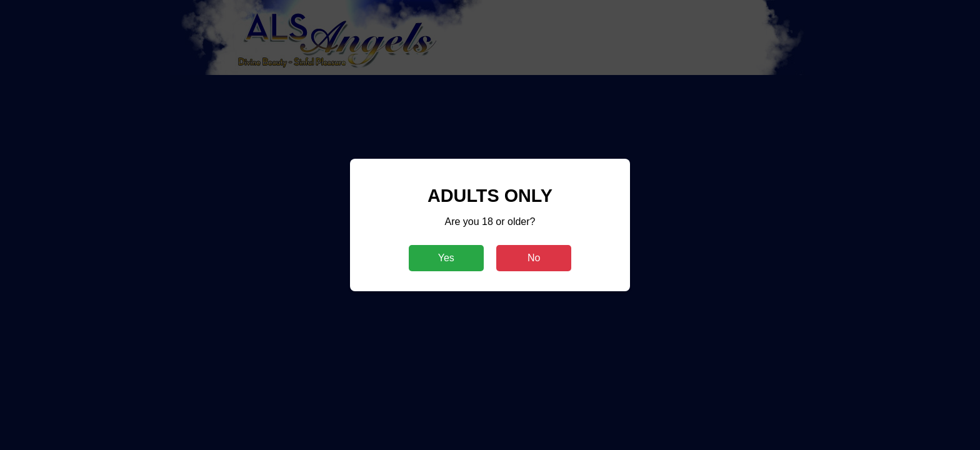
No (534, 258)
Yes (446, 258)
